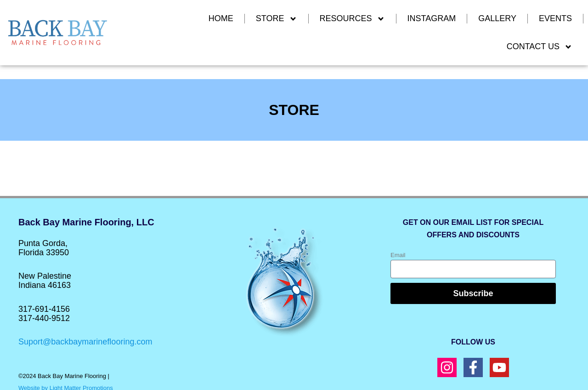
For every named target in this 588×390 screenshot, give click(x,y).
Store (277, 19)
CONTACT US (540, 47)
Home (221, 18)
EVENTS (555, 18)
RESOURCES (352, 19)
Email (398, 255)
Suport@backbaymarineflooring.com (85, 342)
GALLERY (497, 18)
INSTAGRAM (432, 18)
